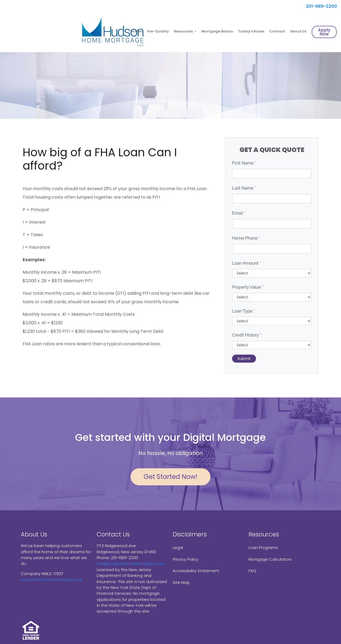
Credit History (247, 335)
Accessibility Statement (196, 571)
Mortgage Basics (217, 31)
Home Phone (246, 238)
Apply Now (324, 32)
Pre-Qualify (158, 31)
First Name (244, 163)
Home (137, 31)
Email (239, 213)
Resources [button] (184, 31)
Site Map (181, 582)
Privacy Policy (185, 559)
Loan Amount (247, 263)
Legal (178, 547)
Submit (244, 359)
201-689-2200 (319, 6)
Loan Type (243, 311)
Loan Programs (263, 547)
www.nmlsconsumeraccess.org (52, 579)
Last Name (244, 188)
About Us (298, 31)
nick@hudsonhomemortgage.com (131, 563)
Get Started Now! (170, 477)
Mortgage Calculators (270, 559)
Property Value (248, 287)
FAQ (252, 571)
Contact (277, 31)
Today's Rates (251, 31)
